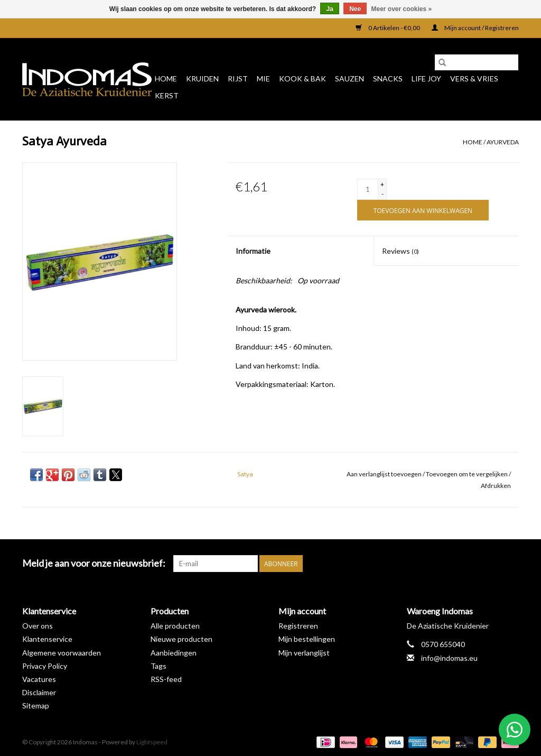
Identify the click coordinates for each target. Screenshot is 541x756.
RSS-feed (166, 679)
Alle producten (175, 626)
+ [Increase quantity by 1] (382, 184)
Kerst (167, 95)
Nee (355, 9)
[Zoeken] (477, 62)
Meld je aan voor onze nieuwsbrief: (94, 563)
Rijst (238, 79)
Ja (329, 9)
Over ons (38, 626)
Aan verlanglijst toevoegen (385, 474)
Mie (263, 79)
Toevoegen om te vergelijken (467, 474)
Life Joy (426, 79)
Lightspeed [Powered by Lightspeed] (152, 742)
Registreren (298, 626)
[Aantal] (368, 189)
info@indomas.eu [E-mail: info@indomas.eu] (449, 658)
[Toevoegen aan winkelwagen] (423, 210)
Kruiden (202, 79)
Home (166, 79)
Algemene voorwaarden (62, 653)
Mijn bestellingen (307, 639)
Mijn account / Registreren (475, 28)
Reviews (400, 251)
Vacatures (39, 679)
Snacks (388, 79)
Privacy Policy (45, 666)
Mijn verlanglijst (304, 653)
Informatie (253, 251)
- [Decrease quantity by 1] (383, 194)
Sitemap (36, 706)
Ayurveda (503, 142)
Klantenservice (47, 639)
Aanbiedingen (174, 653)
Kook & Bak (302, 79)
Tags (158, 666)
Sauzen (349, 79)
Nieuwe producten (181, 639)
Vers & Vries (474, 79)
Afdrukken (496, 486)
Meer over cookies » (402, 9)
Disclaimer (39, 692)
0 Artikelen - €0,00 (388, 28)
